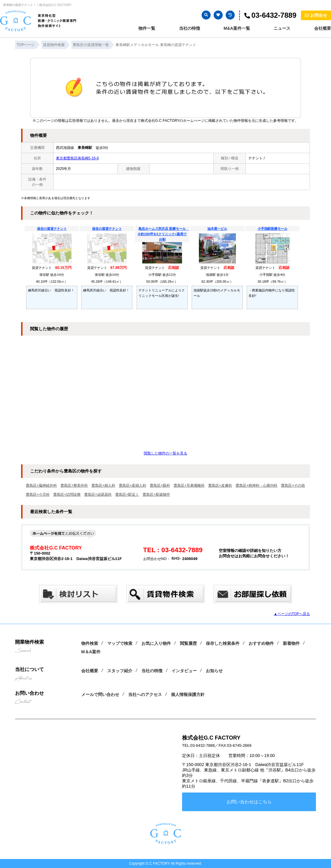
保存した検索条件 (223, 643)
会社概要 (323, 28)
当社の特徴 (190, 28)
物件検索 (90, 643)
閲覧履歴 (188, 643)
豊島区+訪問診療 (67, 494)
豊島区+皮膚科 (220, 485)
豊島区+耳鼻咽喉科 (189, 485)
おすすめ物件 (261, 643)
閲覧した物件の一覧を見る (165, 453)
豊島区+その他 (293, 485)
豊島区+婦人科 (103, 485)
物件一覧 (147, 28)
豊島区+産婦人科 (133, 485)
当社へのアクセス (145, 694)
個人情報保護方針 (188, 694)
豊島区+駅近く (127, 494)
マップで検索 (120, 643)
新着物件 (291, 643)
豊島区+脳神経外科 (41, 485)
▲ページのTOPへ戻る (292, 614)
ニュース (282, 28)
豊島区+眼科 (160, 485)
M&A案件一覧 (237, 28)
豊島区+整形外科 (74, 485)
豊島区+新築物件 (156, 494)
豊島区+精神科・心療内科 (257, 485)
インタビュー (184, 671)
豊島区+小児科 (38, 494)
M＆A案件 (91, 652)
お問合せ (316, 15)
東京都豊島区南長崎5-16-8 (77, 158)
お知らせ (214, 671)
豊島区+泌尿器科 (98, 494)
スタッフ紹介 (120, 671)
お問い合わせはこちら (249, 802)
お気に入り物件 (156, 643)
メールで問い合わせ (100, 694)
